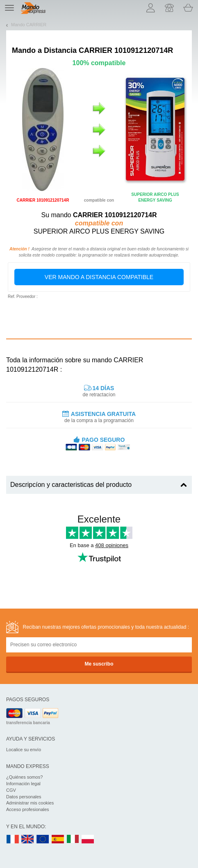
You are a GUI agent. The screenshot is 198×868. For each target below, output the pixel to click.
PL (88, 840)
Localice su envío (24, 750)
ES (58, 840)
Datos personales (24, 797)
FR (13, 840)
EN (43, 840)
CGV (11, 790)
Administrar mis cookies (30, 803)
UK (28, 840)
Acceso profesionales (28, 809)
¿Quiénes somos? (24, 777)
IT (73, 840)
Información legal (23, 784)
